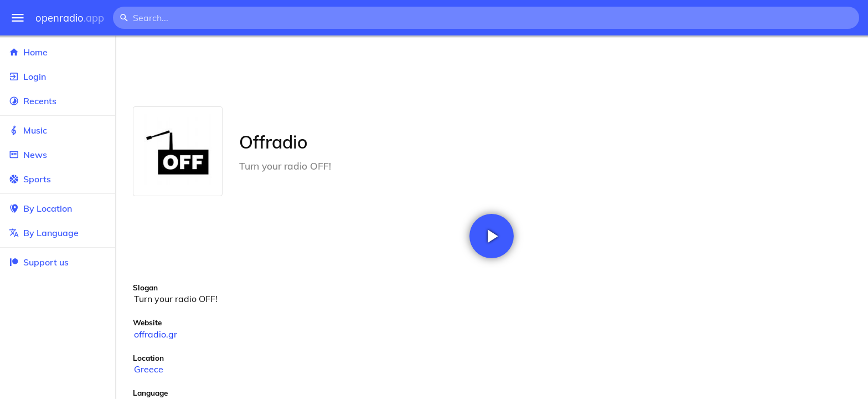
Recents (58, 101)
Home (58, 52)
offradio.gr (156, 334)
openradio (70, 18)
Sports (58, 179)
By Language (58, 233)
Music (58, 130)
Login (58, 76)
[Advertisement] (492, 71)
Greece (149, 369)
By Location (58, 208)
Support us (39, 262)
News (58, 155)
